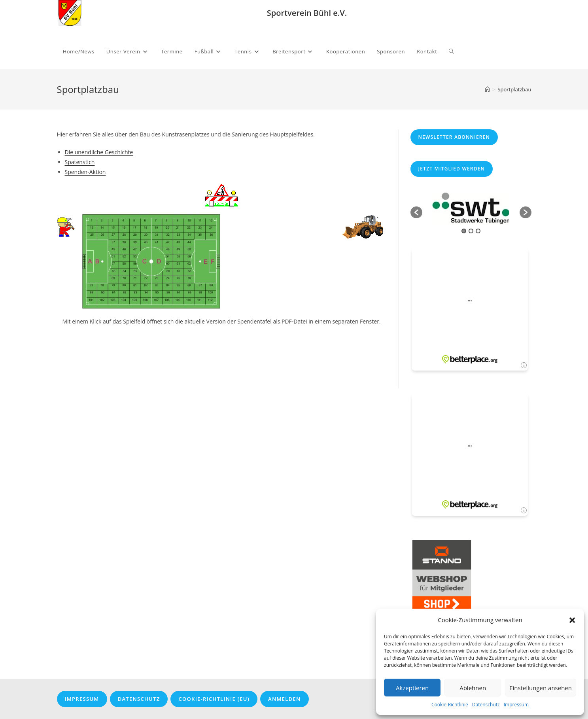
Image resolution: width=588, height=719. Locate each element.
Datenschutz (486, 705)
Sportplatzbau (514, 89)
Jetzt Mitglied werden (452, 169)
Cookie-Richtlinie (450, 705)
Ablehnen (473, 688)
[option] (471, 208)
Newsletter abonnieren (454, 137)
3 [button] (478, 231)
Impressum (516, 705)
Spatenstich (80, 162)
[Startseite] (487, 89)
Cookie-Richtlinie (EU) (214, 699)
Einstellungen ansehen (541, 688)
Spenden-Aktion (85, 172)
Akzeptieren (412, 688)
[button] (572, 620)
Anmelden (284, 699)
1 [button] (464, 231)
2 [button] (471, 231)
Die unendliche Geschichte (99, 152)
